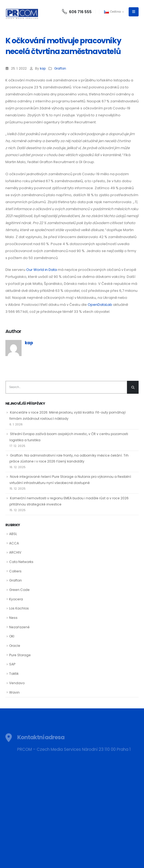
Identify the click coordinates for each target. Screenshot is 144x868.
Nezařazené (19, 627)
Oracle (15, 646)
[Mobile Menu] (134, 12)
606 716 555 (77, 12)
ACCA (14, 543)
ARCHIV (15, 552)
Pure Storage (20, 655)
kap (43, 69)
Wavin (14, 692)
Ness (13, 618)
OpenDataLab (100, 305)
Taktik (14, 674)
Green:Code (19, 590)
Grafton (60, 69)
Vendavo (17, 683)
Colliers (15, 571)
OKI (12, 636)
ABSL (13, 534)
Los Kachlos (19, 608)
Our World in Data (42, 270)
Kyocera (16, 599)
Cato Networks (21, 562)
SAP (12, 664)
